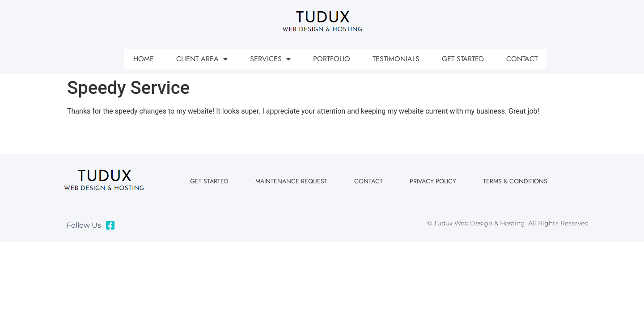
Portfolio (332, 59)
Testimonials (396, 59)
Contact (522, 59)
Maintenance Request (291, 181)
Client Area (202, 59)
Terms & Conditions (515, 181)
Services (270, 59)
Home (144, 59)
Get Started (463, 59)
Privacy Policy (433, 181)
